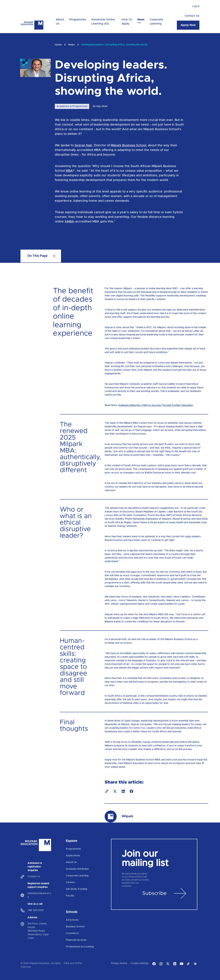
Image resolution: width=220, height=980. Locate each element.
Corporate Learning (156, 22)
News (141, 20)
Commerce (72, 933)
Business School (75, 927)
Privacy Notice (119, 963)
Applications (73, 856)
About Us (60, 22)
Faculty (70, 896)
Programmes (78, 20)
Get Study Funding (76, 889)
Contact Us (192, 16)
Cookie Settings (140, 963)
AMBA (69, 222)
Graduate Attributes (77, 869)
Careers (70, 882)
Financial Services (76, 940)
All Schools (72, 920)
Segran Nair (83, 145)
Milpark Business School (128, 145)
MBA (69, 171)
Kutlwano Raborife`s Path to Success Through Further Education (156, 405)
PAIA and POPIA (73, 963)
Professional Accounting (80, 947)
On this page (37, 256)
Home (58, 45)
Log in (196, 6)
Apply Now (188, 25)
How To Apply (127, 22)
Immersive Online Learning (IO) (103, 22)
